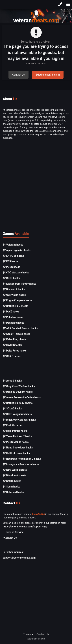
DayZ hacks (11, 312)
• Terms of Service (13, 532)
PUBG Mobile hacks (16, 442)
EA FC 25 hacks (13, 256)
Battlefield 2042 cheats (18, 403)
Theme (28, 634)
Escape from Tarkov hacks (19, 284)
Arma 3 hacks (12, 381)
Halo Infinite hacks (15, 431)
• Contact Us (10, 538)
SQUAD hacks (12, 409)
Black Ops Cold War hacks (19, 420)
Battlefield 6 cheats (15, 306)
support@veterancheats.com (19, 558)
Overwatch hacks (14, 295)
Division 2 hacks (14, 289)
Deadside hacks (13, 323)
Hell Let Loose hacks (16, 453)
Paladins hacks (13, 317)
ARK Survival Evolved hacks (20, 328)
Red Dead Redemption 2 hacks (22, 459)
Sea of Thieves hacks (17, 334)
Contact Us (18, 75)
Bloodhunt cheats (14, 475)
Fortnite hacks (13, 425)
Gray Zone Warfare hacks (19, 386)
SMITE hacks (12, 481)
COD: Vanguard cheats (17, 414)
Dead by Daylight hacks (18, 392)
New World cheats (15, 470)
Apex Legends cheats (17, 250)
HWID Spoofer (12, 345)
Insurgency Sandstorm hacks (21, 464)
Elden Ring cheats (15, 339)
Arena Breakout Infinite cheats (22, 397)
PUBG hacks (11, 267)
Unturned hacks (13, 492)
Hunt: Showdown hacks (18, 448)
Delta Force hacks (15, 351)
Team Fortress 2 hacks (17, 436)
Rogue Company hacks (17, 300)
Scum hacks (11, 487)
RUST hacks (11, 278)
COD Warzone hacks (16, 273)
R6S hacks (10, 261)
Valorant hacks (13, 245)
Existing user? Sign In (48, 75)
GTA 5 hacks (12, 356)
